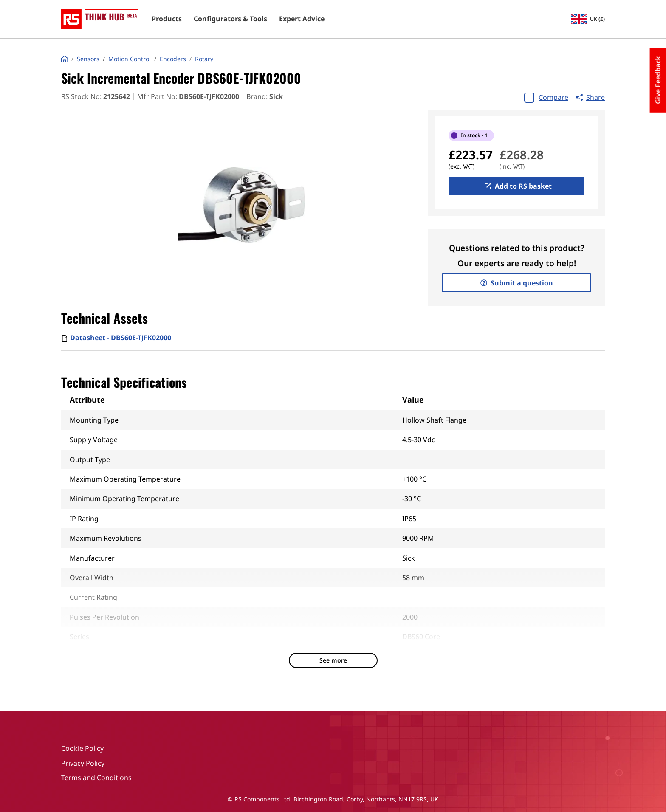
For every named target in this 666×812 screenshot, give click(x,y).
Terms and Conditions (96, 778)
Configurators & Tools (230, 19)
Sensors (88, 59)
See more (333, 660)
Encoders (173, 59)
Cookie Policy (82, 748)
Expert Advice (302, 19)
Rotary (204, 59)
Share (590, 97)
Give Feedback (658, 80)
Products (167, 19)
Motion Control (130, 59)
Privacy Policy (83, 763)
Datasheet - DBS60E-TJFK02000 (121, 338)
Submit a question (517, 283)
